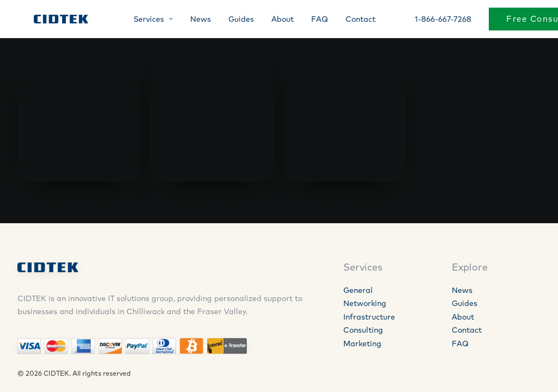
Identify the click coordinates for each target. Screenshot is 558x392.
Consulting (363, 330)
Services (143, 20)
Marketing (362, 344)
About (273, 20)
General (358, 290)
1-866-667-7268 (433, 20)
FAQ (310, 20)
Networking (365, 303)
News (191, 20)
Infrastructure (369, 317)
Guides (231, 20)
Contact (351, 20)
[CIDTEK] (52, 20)
